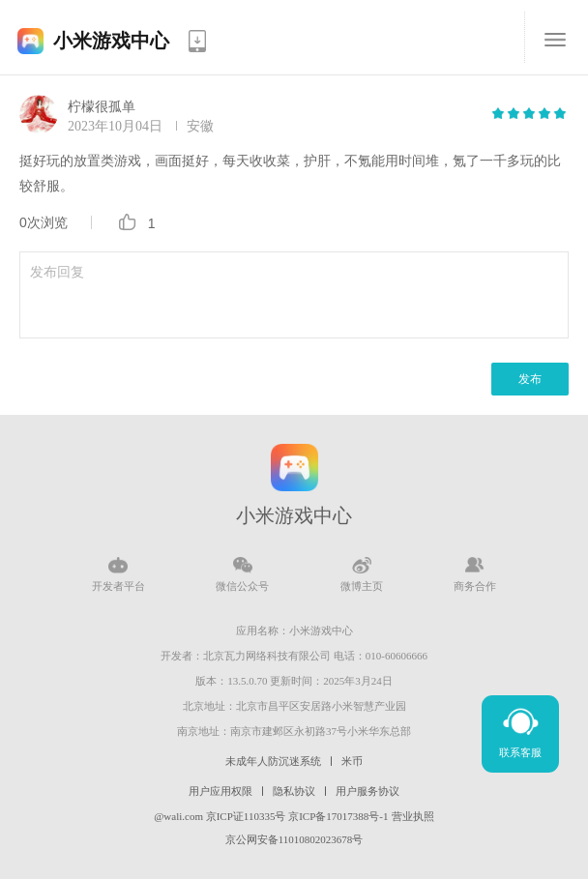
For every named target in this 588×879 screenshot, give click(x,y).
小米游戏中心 (111, 41)
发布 (530, 379)
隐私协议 (294, 791)
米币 (352, 761)
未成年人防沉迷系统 (273, 761)
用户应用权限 (220, 791)
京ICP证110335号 (246, 816)
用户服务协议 (367, 791)
